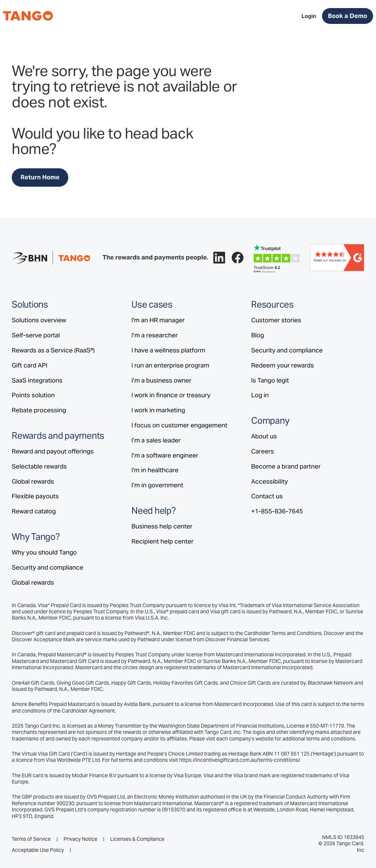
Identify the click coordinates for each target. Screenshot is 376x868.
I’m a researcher (155, 335)
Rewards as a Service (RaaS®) (53, 350)
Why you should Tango (44, 552)
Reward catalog (34, 511)
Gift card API (30, 365)
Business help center (162, 526)
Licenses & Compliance (137, 839)
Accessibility (270, 481)
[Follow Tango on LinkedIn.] (219, 258)
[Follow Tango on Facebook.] (238, 258)
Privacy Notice (80, 839)
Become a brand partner (286, 466)
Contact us (267, 496)
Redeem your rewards (283, 365)
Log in (260, 395)
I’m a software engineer (165, 455)
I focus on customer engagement (179, 425)
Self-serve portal (36, 335)
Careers (263, 451)
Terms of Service (31, 839)
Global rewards (33, 481)
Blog (258, 335)
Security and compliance (48, 567)
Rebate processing (39, 410)
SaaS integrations (37, 380)
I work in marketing (158, 410)
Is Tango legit (270, 380)
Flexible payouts (35, 496)
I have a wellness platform (168, 350)
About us (264, 436)
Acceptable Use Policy (38, 850)
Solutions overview (39, 320)
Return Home (40, 177)
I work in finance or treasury (171, 395)
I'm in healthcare (155, 470)
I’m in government (157, 485)
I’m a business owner (161, 380)
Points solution (33, 395)
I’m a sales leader (156, 440)
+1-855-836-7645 (277, 511)
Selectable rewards (39, 466)
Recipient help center (162, 541)
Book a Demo (348, 16)
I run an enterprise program (170, 365)
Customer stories (276, 320)
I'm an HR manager (158, 320)
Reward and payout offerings (53, 451)
